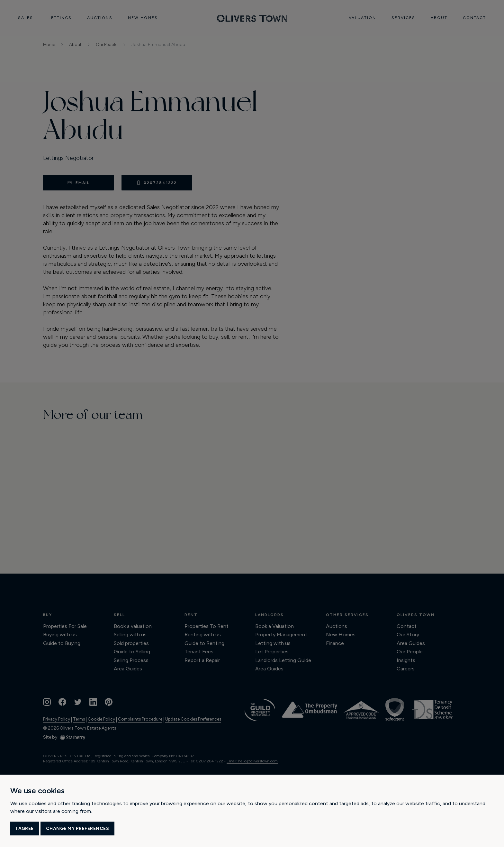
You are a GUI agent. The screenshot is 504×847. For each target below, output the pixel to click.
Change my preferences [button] (78, 829)
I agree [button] (25, 829)
